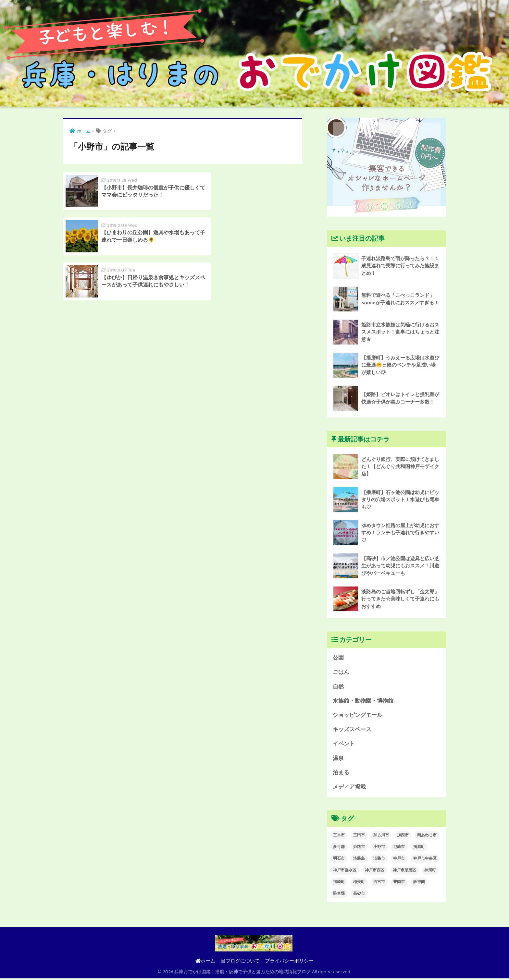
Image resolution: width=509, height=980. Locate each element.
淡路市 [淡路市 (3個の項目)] (379, 860)
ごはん (341, 672)
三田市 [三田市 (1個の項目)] (359, 837)
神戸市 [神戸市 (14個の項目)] (399, 860)
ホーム (205, 962)
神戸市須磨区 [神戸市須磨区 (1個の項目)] (404, 872)
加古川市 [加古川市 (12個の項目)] (381, 837)
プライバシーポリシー (289, 962)
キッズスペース (352, 730)
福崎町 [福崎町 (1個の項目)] (339, 883)
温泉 (338, 759)
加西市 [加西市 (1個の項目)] (403, 837)
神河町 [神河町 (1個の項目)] (430, 872)
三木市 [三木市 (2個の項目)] (339, 837)
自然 (338, 687)
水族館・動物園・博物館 (363, 701)
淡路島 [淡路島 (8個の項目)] (359, 860)
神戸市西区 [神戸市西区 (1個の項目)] (375, 872)
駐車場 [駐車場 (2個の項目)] (339, 895)
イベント (344, 745)
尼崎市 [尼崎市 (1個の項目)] (399, 848)
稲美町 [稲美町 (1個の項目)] (359, 883)
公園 (338, 658)
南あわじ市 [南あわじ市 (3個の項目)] (427, 837)
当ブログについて (240, 962)
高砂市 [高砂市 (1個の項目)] (359, 895)
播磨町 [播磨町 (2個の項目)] (419, 848)
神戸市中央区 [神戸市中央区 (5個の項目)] (425, 860)
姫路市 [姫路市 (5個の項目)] (359, 848)
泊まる (341, 774)
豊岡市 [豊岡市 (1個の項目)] (399, 883)
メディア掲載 (349, 788)
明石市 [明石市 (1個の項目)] (339, 860)
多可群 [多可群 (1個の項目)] (339, 848)
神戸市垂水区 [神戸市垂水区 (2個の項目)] (345, 872)
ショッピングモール (358, 716)
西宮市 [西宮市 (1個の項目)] (379, 883)
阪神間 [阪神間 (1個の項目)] (419, 883)
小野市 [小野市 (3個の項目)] (379, 848)
